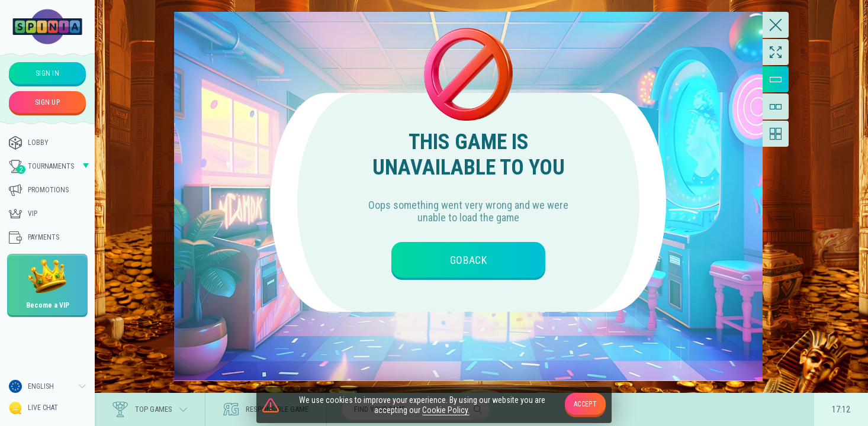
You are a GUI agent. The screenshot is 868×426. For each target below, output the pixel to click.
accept (585, 404)
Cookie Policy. (446, 410)
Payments (34, 237)
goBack (468, 260)
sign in (47, 73)
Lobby (29, 143)
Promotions (39, 190)
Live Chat (33, 408)
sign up (47, 102)
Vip (23, 214)
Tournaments (41, 167)
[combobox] (47, 386)
